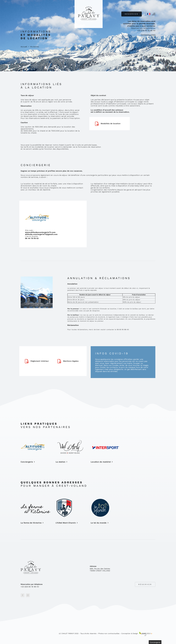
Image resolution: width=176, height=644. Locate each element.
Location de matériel (101, 462)
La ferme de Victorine (31, 523)
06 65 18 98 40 (123, 330)
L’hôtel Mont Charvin (66, 523)
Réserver (132, 14)
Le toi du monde (99, 523)
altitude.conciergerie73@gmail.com (41, 234)
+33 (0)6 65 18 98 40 (146, 31)
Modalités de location (111, 124)
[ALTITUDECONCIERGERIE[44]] (33, 444)
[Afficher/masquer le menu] (154, 14)
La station (60, 462)
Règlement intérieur (40, 361)
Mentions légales (71, 361)
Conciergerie (27, 462)
